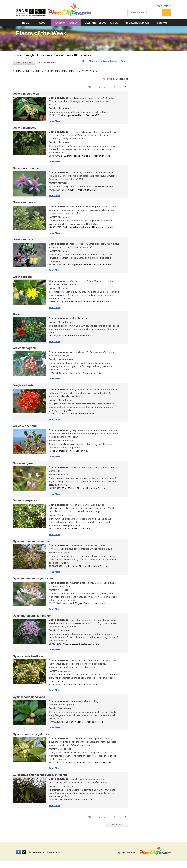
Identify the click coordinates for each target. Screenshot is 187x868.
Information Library (137, 23)
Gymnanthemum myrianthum (32, 618)
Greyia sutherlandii (25, 427)
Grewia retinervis (24, 203)
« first (88, 87)
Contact (162, 23)
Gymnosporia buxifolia (28, 658)
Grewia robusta (23, 240)
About (43, 23)
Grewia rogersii (23, 278)
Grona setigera (23, 465)
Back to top (117, 827)
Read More (54, 121)
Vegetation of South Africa (101, 23)
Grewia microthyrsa (26, 94)
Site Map (131, 853)
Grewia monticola (24, 128)
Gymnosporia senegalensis (31, 736)
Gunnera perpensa (25, 502)
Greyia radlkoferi (24, 387)
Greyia (17, 315)
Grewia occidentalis (26, 169)
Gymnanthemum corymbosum (33, 580)
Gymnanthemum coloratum (31, 543)
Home (26, 23)
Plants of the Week (66, 23)
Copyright (121, 853)
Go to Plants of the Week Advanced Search (105, 62)
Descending (122, 79)
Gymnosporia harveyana (29, 699)
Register (167, 6)
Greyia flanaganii (24, 349)
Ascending (108, 79)
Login (160, 6)
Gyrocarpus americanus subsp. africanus (40, 777)
